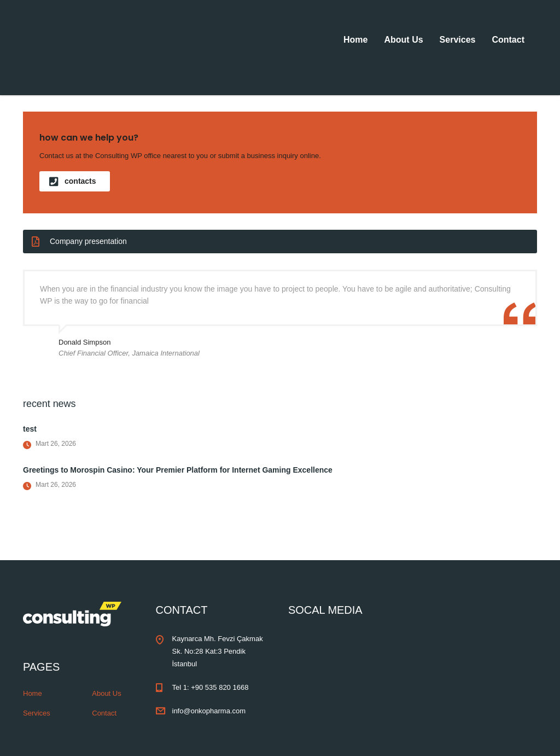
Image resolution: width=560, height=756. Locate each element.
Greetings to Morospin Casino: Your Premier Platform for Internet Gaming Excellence (178, 470)
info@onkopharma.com (209, 711)
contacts (73, 181)
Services (458, 40)
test (30, 429)
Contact (508, 40)
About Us (403, 40)
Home (355, 40)
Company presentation (79, 242)
